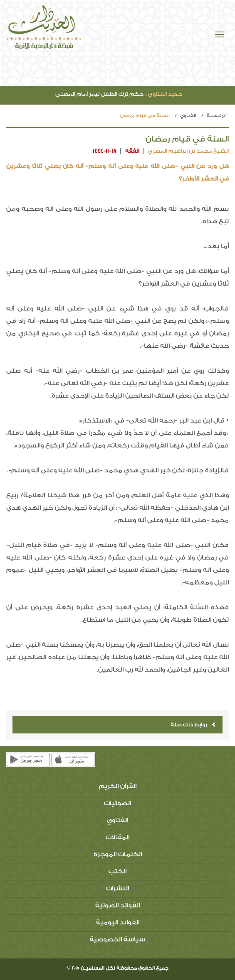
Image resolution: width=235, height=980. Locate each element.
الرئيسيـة (217, 116)
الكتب (117, 871)
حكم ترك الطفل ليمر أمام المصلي (119, 94)
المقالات (117, 837)
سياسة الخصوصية (117, 940)
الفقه (132, 151)
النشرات (117, 888)
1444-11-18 (105, 151)
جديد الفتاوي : (164, 94)
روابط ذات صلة (193, 725)
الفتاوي (188, 116)
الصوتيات (117, 803)
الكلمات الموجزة (118, 854)
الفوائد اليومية (118, 923)
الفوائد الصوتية (117, 905)
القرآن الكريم (118, 786)
